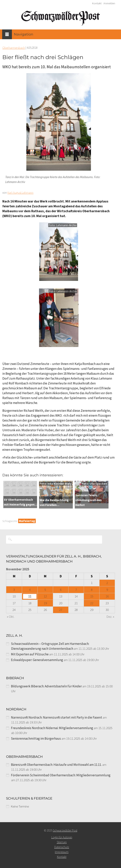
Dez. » (110, 617)
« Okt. (11, 617)
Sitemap (62, 842)
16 (107, 596)
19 (45, 603)
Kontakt (97, 3)
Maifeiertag (27, 521)
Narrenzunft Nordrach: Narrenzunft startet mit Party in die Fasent (56, 717)
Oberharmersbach (14, 48)
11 (30, 596)
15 (92, 596)
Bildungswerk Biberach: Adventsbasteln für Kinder (46, 686)
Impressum (62, 852)
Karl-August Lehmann (20, 193)
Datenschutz (62, 847)
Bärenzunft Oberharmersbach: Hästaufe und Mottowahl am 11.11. (56, 765)
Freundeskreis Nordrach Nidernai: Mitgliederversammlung (52, 728)
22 (92, 603)
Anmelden (109, 3)
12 (45, 596)
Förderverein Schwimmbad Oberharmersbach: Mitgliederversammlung (61, 775)
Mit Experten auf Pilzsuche (30, 654)
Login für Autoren (62, 837)
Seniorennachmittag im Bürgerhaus (36, 738)
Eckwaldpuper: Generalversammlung (37, 660)
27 (61, 610)
